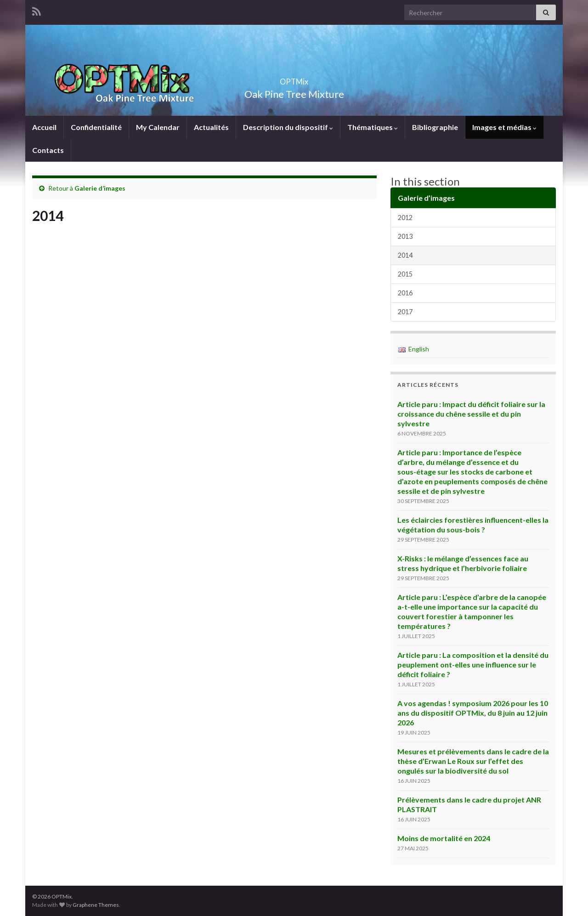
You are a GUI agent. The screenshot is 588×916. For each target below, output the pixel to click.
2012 (405, 218)
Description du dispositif (288, 127)
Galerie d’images (100, 188)
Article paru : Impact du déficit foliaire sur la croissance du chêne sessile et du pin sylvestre (471, 414)
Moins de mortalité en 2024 (444, 838)
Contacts (48, 150)
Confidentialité (96, 127)
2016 (405, 293)
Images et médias (504, 127)
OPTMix (294, 79)
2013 (405, 236)
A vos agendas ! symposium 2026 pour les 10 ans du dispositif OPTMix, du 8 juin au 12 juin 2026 (473, 713)
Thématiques (373, 127)
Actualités (211, 127)
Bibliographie (435, 127)
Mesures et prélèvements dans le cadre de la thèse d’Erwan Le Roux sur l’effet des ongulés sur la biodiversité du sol (473, 761)
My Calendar (158, 127)
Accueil (44, 127)
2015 (405, 274)
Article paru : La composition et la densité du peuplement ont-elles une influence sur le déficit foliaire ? (473, 664)
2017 (405, 312)
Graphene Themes (96, 905)
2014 (405, 255)
